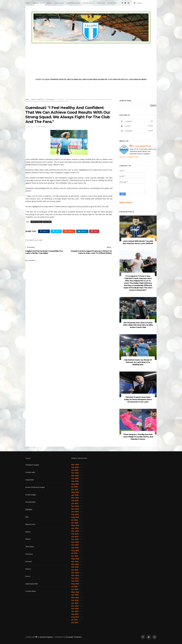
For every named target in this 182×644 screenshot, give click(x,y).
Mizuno (28, 532)
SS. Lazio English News (141, 146)
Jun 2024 (75, 523)
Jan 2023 (75, 570)
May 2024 (75, 525)
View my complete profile (129, 157)
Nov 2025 (75, 476)
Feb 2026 (75, 467)
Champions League (73, 3)
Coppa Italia (59, 3)
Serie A (49, 3)
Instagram (136, 131)
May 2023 (75, 559)
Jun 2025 (75, 489)
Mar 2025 (75, 498)
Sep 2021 (75, 614)
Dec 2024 (75, 506)
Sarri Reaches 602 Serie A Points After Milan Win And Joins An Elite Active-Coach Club (138, 325)
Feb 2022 (75, 600)
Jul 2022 (75, 586)
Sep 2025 (75, 481)
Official (28, 539)
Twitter (136, 126)
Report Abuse (126, 202)
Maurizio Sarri (30, 524)
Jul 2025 (75, 487)
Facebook (136, 121)
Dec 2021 (75, 606)
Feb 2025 (75, 500)
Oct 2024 (75, 512)
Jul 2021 (75, 620)
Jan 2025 (75, 503)
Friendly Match (31, 502)
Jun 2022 (75, 589)
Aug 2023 (75, 550)
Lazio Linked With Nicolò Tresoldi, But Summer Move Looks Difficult (138, 242)
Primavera (29, 554)
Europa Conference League (35, 487)
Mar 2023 (75, 564)
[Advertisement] (91, 61)
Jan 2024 (75, 537)
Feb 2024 (75, 534)
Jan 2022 (75, 603)
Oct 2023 (75, 545)
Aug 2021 (75, 617)
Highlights (101, 3)
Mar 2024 (75, 531)
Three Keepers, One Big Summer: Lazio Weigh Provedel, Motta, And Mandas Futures (138, 437)
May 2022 (75, 592)
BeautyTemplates (46, 637)
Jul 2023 (75, 553)
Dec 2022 (75, 573)
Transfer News (38, 3)
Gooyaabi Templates (74, 637)
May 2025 (75, 492)
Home (27, 3)
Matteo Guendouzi (38, 99)
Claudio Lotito (30, 472)
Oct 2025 (75, 478)
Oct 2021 (75, 611)
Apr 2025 (75, 495)
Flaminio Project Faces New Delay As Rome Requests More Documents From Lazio (138, 399)
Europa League (88, 3)
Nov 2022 (75, 575)
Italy (27, 517)
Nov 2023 (75, 542)
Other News (112, 3)
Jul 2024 (75, 520)
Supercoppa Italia (32, 584)
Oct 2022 (75, 578)
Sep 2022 (75, 581)
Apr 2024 (75, 528)
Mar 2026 (75, 465)
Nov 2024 (75, 509)
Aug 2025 (75, 484)
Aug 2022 (75, 584)
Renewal (28, 561)
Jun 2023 (75, 556)
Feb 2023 (75, 567)
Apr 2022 (75, 595)
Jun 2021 (75, 622)
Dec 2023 (75, 539)
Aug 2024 (75, 517)
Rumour (28, 569)
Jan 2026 (75, 470)
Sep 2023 (75, 548)
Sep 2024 (75, 514)
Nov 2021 (75, 609)
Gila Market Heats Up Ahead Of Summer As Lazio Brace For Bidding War (138, 362)
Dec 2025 (75, 473)
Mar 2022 (75, 597)
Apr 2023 (75, 562)
